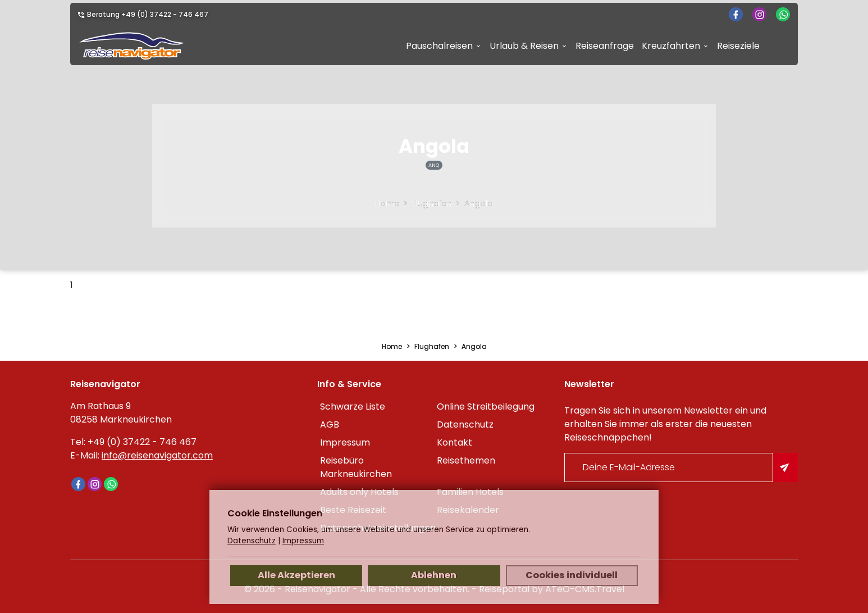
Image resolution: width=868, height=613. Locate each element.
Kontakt (454, 442)
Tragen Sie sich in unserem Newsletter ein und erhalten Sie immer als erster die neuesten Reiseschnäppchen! (665, 424)
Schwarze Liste (353, 407)
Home (387, 203)
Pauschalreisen (439, 46)
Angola (479, 203)
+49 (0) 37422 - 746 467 (165, 14)
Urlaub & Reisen (524, 46)
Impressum (345, 442)
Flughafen (432, 203)
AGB (330, 424)
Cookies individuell (572, 575)
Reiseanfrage (605, 46)
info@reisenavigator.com (157, 455)
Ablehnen (434, 575)
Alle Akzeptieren (296, 575)
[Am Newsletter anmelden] (785, 467)
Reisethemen (466, 460)
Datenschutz (465, 424)
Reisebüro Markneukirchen (356, 467)
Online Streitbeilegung (486, 407)
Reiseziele (738, 46)
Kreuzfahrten (671, 46)
